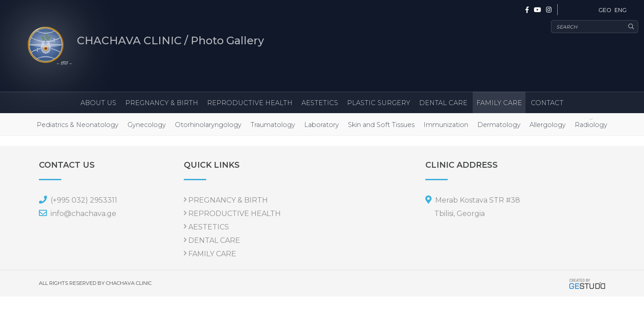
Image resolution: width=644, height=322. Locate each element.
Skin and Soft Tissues (381, 125)
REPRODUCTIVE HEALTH (250, 103)
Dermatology (499, 125)
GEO (605, 10)
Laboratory (322, 125)
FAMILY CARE (499, 103)
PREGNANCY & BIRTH (162, 103)
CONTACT (547, 103)
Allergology (548, 125)
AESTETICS (320, 103)
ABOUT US (98, 103)
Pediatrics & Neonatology (78, 125)
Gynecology (147, 125)
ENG (621, 10)
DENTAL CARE (443, 103)
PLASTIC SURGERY (379, 103)
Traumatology (273, 125)
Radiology (591, 125)
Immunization (446, 125)
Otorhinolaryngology (208, 125)
